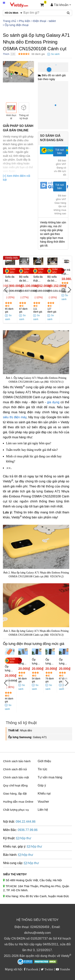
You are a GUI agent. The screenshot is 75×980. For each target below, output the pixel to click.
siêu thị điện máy (15, 417)
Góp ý (42, 785)
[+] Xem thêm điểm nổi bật (17, 178)
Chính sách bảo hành (17, 761)
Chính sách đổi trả (15, 769)
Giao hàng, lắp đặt (15, 793)
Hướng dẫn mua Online (18, 802)
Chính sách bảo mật (16, 777)
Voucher (43, 802)
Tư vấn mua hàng (50, 777)
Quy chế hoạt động (15, 785)
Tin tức (43, 769)
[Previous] (6, 72)
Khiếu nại (44, 793)
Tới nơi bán (60, 151)
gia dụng (53, 402)
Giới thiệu (44, 761)
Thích (6, 54)
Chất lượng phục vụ (16, 810)
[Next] (31, 72)
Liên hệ (43, 810)
